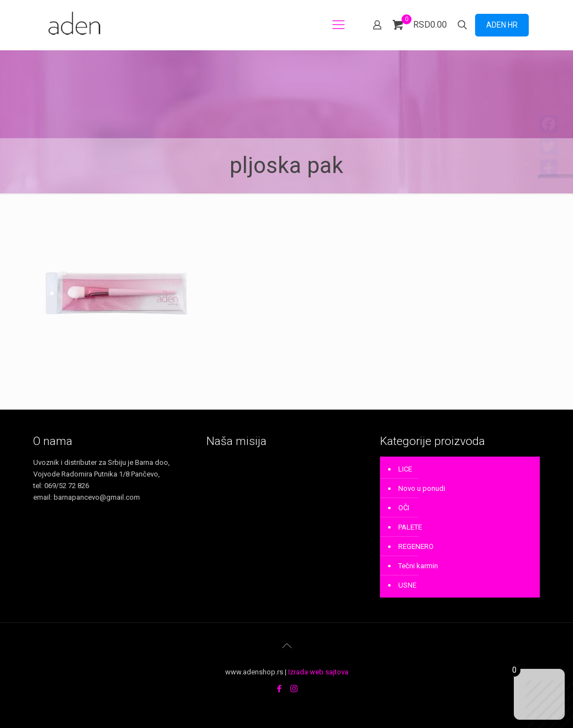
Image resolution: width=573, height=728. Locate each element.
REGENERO (416, 546)
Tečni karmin (418, 566)
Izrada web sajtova (318, 672)
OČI (404, 508)
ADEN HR (502, 25)
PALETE (410, 527)
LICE (405, 469)
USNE (407, 585)
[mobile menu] (338, 25)
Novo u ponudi (422, 488)
